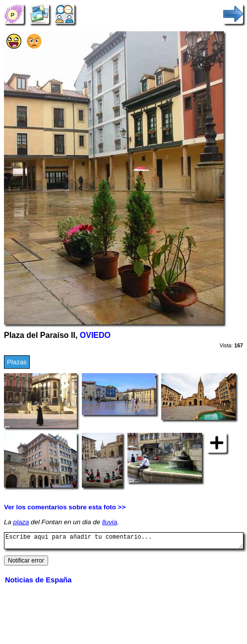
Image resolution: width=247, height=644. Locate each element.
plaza (21, 522)
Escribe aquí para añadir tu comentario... (124, 542)
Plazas (17, 362)
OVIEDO (95, 335)
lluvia (110, 522)
